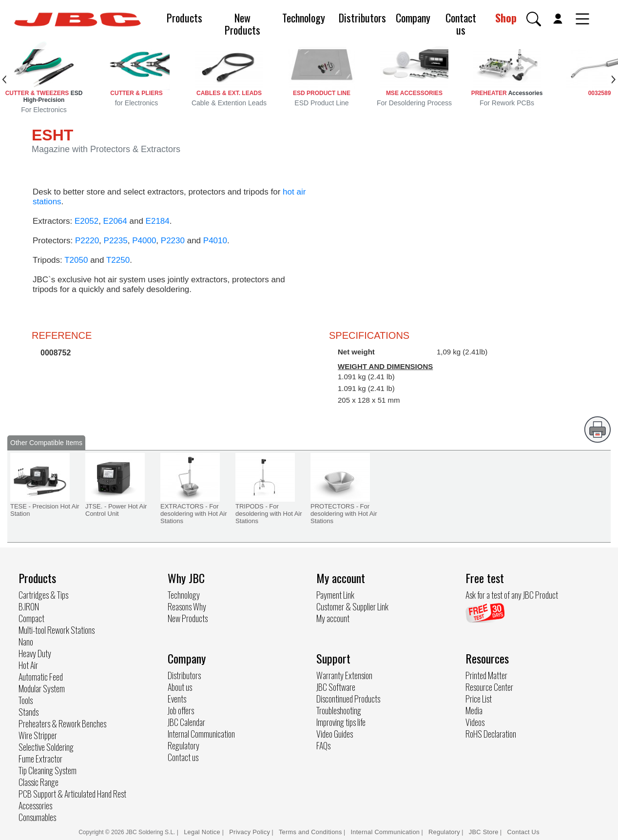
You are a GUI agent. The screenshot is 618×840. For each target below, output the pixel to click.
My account (333, 618)
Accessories (35, 805)
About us (180, 687)
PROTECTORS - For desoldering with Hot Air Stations (344, 514)
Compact (31, 618)
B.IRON (29, 606)
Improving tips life (341, 722)
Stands (29, 712)
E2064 (115, 221)
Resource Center (489, 687)
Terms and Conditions (310, 832)
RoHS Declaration (491, 734)
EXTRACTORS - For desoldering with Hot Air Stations (194, 514)
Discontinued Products (348, 699)
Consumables (37, 817)
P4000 (144, 241)
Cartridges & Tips (43, 595)
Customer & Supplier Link (352, 606)
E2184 (158, 221)
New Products (242, 24)
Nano (26, 642)
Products (184, 18)
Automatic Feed (41, 677)
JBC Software (336, 687)
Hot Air (28, 665)
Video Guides (335, 734)
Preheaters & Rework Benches (62, 723)
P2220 (87, 241)
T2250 (118, 260)
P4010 (215, 241)
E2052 (87, 221)
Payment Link (335, 595)
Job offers (181, 710)
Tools (26, 700)
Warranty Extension (344, 675)
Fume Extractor (40, 759)
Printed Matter (486, 675)
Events (177, 699)
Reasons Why (187, 606)
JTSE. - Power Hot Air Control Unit (116, 510)
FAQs (323, 745)
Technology (304, 18)
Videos (475, 722)
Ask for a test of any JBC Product (512, 595)
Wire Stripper (38, 735)
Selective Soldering (46, 747)
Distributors (362, 18)
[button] (534, 19)
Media (474, 710)
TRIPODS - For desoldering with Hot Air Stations (269, 514)
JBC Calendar (186, 722)
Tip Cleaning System (48, 770)
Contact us (461, 24)
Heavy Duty (35, 653)
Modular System (42, 688)
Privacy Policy (250, 832)
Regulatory (183, 745)
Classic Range (39, 782)
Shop (506, 18)
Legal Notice (203, 832)
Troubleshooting (339, 710)
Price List (479, 699)
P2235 (116, 241)
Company (413, 18)
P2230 (173, 241)
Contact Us (523, 832)
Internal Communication (201, 734)
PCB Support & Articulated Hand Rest (72, 794)
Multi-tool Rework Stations (57, 630)
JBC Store (484, 832)
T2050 (76, 260)
